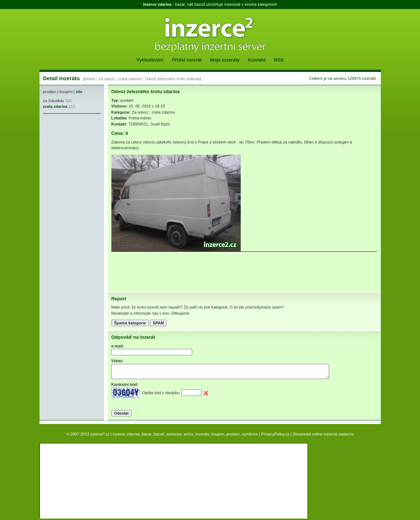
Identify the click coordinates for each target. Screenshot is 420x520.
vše (79, 92)
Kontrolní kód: (125, 384)
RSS (279, 60)
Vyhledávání (150, 60)
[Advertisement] (65, 160)
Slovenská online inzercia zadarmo (323, 434)
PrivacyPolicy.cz (275, 434)
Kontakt (257, 60)
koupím (66, 92)
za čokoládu (54, 101)
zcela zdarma (130, 79)
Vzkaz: (117, 361)
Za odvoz (107, 79)
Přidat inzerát (187, 60)
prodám (50, 92)
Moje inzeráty (225, 60)
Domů (90, 79)
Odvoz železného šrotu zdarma (172, 79)
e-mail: (118, 346)
